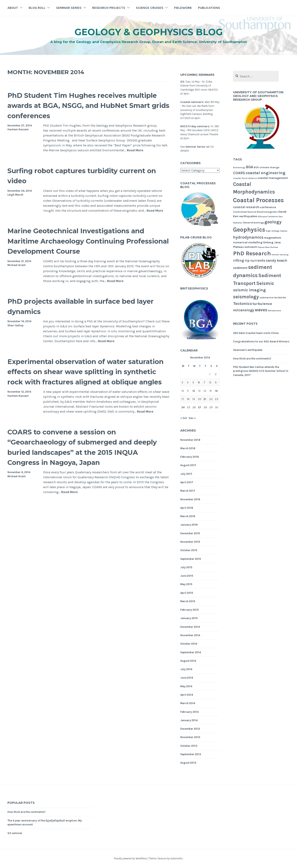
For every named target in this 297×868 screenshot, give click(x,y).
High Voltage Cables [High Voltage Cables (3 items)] (277, 231)
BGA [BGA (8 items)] (249, 167)
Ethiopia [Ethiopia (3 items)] (262, 216)
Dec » (192, 418)
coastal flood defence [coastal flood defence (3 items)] (245, 178)
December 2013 (190, 729)
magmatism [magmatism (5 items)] (273, 238)
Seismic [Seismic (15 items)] (265, 283)
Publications (209, 8)
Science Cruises (150, 8)
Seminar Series (69, 8)
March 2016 (188, 516)
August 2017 (188, 465)
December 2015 (190, 533)
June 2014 (187, 678)
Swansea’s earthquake (248, 350)
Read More (135, 150)
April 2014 (187, 695)
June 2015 (187, 576)
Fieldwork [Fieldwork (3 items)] (273, 216)
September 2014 (191, 652)
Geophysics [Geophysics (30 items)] (249, 230)
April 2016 (187, 508)
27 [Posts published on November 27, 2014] (200, 407)
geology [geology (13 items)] (273, 222)
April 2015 (187, 593)
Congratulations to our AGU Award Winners (261, 341)
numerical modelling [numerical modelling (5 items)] (248, 242)
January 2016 (189, 525)
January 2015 (189, 618)
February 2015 (189, 610)
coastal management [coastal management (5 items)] (273, 178)
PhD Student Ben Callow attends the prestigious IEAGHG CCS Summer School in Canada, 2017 (261, 371)
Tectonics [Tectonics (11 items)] (242, 303)
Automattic (177, 858)
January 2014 (189, 720)
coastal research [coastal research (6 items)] (246, 207)
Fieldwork (183, 8)
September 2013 (191, 754)
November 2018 (190, 440)
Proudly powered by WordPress (130, 858)
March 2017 (188, 491)
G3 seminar (15, 833)
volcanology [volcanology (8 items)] (244, 310)
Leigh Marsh (15, 195)
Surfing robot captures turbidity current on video (73, 175)
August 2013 (188, 763)
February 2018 (190, 457)
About (13, 8)
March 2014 (188, 703)
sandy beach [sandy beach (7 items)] (276, 261)
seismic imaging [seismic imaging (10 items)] (249, 290)
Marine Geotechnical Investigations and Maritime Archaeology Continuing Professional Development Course (86, 241)
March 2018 (188, 448)
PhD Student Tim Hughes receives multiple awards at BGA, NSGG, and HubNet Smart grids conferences (80, 105)
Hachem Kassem (18, 129)
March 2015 (188, 601)
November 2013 (190, 737)
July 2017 (186, 474)
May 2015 (186, 584)
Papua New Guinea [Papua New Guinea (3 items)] (268, 247)
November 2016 (190, 499)
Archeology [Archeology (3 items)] (239, 167)
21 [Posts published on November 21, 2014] (205, 399)
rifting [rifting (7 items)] (239, 261)
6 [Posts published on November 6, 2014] (199, 382)
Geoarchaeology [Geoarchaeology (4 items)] (253, 222)
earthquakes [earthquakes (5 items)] (248, 216)
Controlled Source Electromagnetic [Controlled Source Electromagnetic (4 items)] (255, 212)
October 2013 (189, 746)
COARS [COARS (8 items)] (239, 173)
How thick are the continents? (252, 359)
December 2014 (190, 627)
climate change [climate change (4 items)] (269, 167)
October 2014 (189, 644)
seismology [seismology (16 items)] (246, 297)
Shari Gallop (15, 325)
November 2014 (190, 635)
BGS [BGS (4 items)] (256, 167)
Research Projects (109, 8)
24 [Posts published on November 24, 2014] (183, 407)
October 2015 (189, 550)
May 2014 (186, 686)
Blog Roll (37, 8)
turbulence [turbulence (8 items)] (262, 304)
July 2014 (186, 669)
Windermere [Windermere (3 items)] (274, 311)
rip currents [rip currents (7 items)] (255, 261)
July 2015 (186, 567)
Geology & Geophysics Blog (149, 32)
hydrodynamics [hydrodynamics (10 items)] (248, 237)
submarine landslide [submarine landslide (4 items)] (273, 297)
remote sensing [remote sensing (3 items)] (280, 255)
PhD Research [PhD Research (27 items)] (252, 253)
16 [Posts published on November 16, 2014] (216, 391)
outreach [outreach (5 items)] (251, 247)
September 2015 (191, 559)
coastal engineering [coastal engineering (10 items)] (266, 173)
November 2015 (190, 542)
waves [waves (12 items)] (261, 310)
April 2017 (187, 482)
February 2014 (189, 712)
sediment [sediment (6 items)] (240, 268)
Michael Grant (16, 265)
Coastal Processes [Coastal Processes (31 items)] (258, 200)
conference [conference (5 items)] (268, 207)
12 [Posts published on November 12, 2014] (194, 391)
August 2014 (188, 661)
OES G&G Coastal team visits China (256, 333)
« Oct (184, 418)
